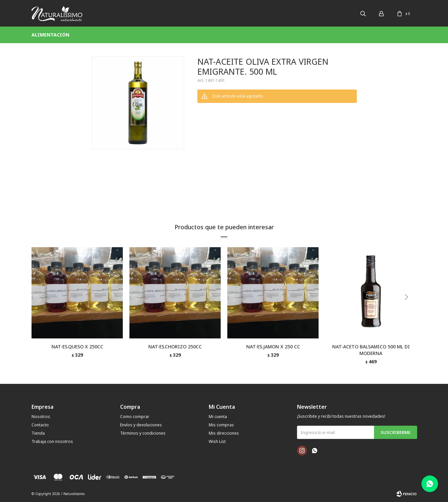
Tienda (38, 433)
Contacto (40, 425)
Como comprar (135, 417)
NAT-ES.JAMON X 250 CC (273, 347)
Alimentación (50, 35)
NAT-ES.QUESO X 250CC (77, 347)
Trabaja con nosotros (52, 441)
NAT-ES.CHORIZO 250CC (175, 347)
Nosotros (41, 417)
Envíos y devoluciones (141, 425)
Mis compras (221, 425)
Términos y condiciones (143, 433)
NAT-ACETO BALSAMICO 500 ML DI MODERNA (371, 350)
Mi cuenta (218, 417)
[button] (409, 311)
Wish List (217, 441)
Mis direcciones (224, 433)
